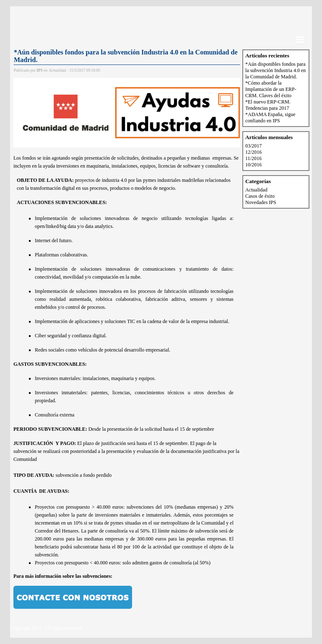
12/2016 (253, 152)
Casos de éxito (260, 196)
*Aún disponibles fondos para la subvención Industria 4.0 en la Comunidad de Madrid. (275, 70)
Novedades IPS (261, 202)
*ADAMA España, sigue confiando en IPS (270, 118)
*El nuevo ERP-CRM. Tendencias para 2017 (268, 105)
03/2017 (253, 146)
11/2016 (253, 158)
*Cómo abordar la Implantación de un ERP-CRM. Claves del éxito (271, 89)
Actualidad (256, 190)
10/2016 (253, 165)
